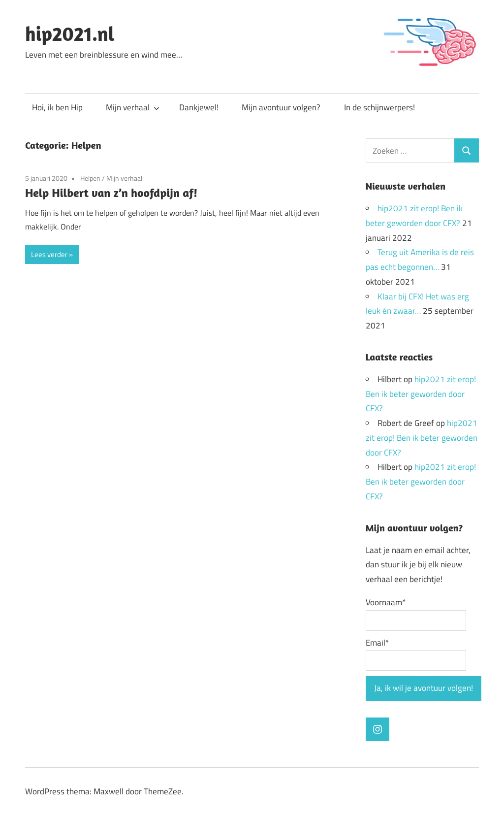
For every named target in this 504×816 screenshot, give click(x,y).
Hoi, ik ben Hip (57, 107)
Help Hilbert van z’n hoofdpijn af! (111, 193)
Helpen (90, 178)
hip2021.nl (70, 33)
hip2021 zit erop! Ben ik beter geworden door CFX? (421, 394)
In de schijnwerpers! (379, 107)
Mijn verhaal (133, 107)
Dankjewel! (199, 107)
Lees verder (49, 254)
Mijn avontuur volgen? (281, 107)
